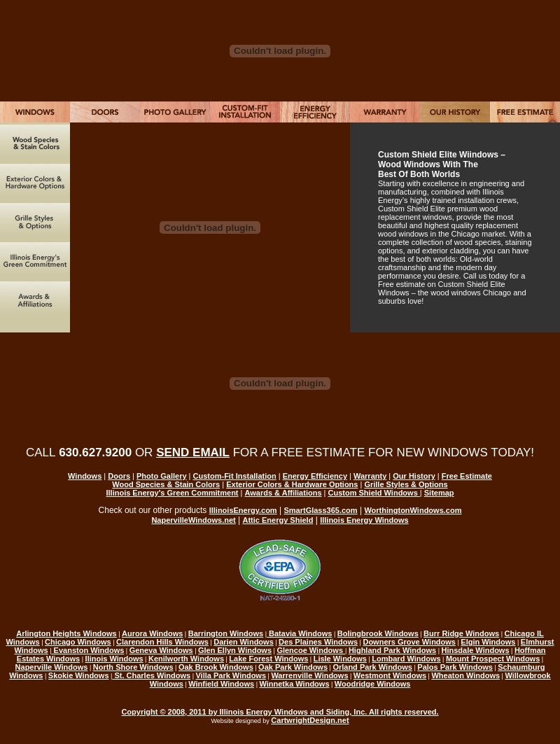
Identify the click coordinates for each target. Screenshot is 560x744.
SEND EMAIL (193, 452)
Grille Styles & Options (406, 484)
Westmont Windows (390, 675)
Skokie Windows (79, 675)
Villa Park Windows (231, 675)
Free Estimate (467, 476)
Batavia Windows (299, 633)
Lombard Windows (406, 659)
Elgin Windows (488, 642)
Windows (85, 476)
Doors (119, 476)
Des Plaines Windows (318, 642)
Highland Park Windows (392, 650)
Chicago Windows (78, 642)
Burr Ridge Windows (461, 633)
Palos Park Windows (455, 667)
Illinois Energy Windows (364, 520)
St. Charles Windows (151, 675)
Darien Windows (243, 642)
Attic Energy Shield (278, 520)
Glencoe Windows (311, 650)
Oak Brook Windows (216, 667)
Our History (414, 476)
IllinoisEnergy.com (243, 510)
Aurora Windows (152, 633)
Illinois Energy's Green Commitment (172, 493)
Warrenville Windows (309, 675)
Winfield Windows (221, 684)
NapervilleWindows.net (193, 520)
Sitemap (439, 493)
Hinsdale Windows (475, 650)
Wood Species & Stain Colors (166, 484)
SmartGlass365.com (320, 510)
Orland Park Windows (372, 667)
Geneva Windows (161, 650)
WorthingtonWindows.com (413, 510)
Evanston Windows (88, 650)
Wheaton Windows (465, 675)
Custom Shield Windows (374, 493)
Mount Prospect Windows (493, 659)
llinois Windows (114, 659)
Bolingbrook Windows (378, 633)
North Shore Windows (133, 667)
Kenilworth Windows (186, 659)
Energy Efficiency (315, 476)
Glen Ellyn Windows (235, 650)
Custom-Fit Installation (235, 476)
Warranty (370, 476)
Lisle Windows (340, 659)
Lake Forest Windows (268, 659)
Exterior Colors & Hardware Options (292, 484)
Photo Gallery (162, 476)
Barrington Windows (226, 633)
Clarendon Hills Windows (162, 642)
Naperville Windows (52, 667)
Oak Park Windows (293, 667)
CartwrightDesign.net (310, 720)
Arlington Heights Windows (66, 633)
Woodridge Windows (372, 684)
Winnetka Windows (294, 684)
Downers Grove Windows (409, 642)
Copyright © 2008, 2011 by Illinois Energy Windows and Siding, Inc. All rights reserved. (280, 712)
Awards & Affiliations (283, 493)
